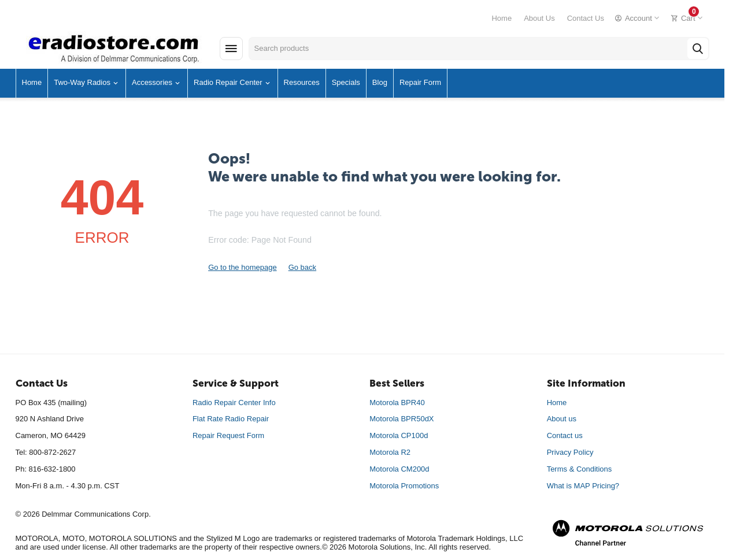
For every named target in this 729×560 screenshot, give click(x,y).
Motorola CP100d (399, 435)
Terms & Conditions (580, 469)
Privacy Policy (570, 452)
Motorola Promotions (404, 486)
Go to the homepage (243, 267)
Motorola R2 (390, 452)
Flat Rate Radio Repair (231, 419)
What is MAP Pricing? (583, 486)
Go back (302, 267)
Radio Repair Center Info (234, 403)
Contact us (565, 435)
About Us (539, 18)
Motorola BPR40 (397, 403)
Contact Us (586, 18)
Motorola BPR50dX (401, 419)
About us (562, 419)
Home (502, 18)
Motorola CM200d (399, 469)
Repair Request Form (228, 435)
